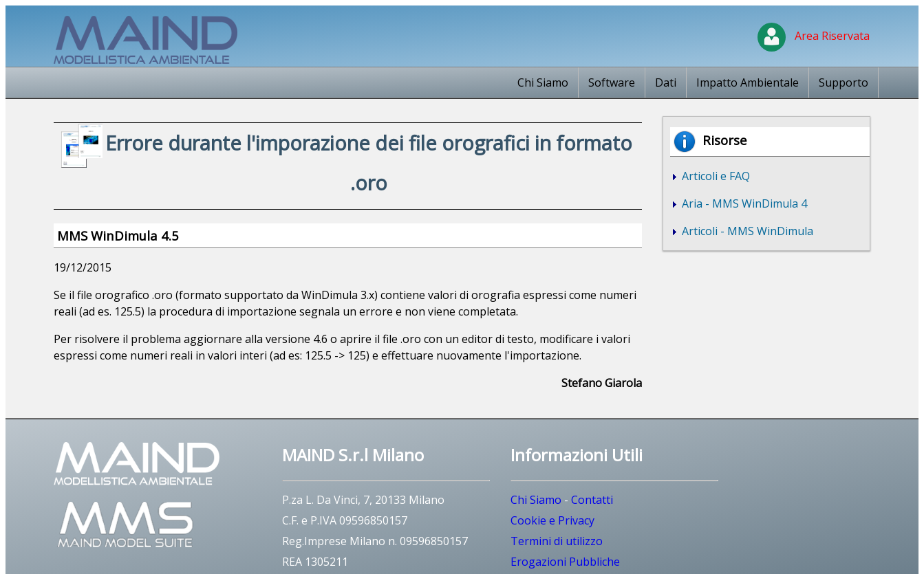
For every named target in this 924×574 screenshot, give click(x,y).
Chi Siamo (543, 82)
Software (612, 82)
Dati (666, 82)
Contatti (592, 500)
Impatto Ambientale (748, 82)
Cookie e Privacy (552, 520)
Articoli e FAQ (715, 176)
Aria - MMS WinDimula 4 (743, 203)
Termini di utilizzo (557, 541)
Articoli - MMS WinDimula (746, 231)
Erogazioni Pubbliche (565, 562)
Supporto (844, 82)
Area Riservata (814, 36)
